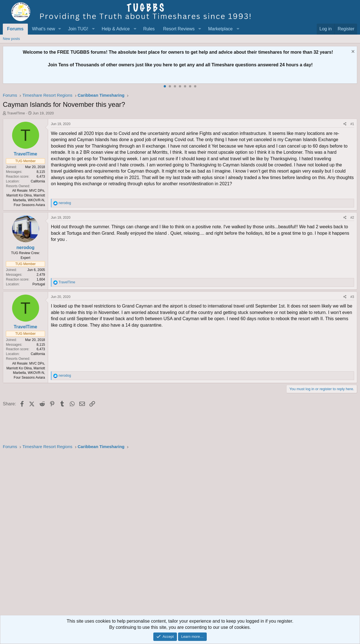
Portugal (39, 284)
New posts (11, 39)
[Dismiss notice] (352, 52)
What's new (44, 29)
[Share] (345, 124)
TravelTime (16, 113)
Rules (149, 29)
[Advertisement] (172, 534)
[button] (60, 29)
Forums (15, 29)
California (38, 181)
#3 (352, 297)
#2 (352, 218)
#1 (352, 124)
